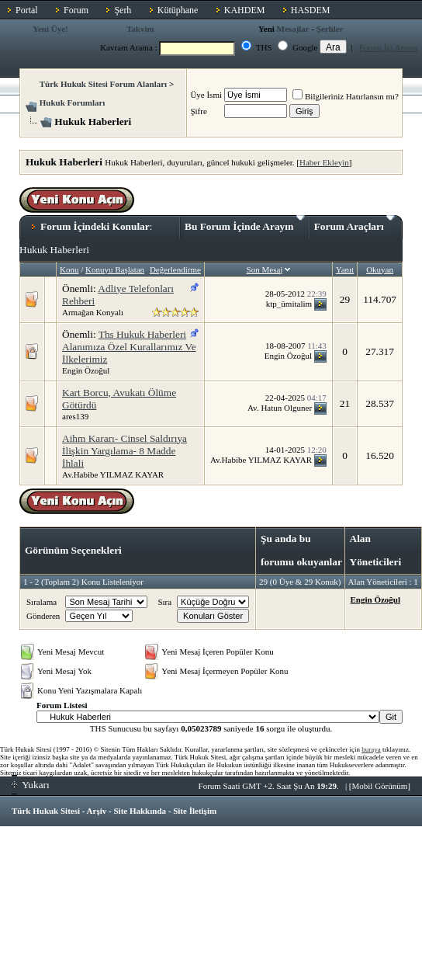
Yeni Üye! (50, 29)
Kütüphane (178, 10)
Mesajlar (293, 29)
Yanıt (345, 269)
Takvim (140, 29)
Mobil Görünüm (380, 786)
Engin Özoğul (86, 370)
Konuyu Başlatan (115, 269)
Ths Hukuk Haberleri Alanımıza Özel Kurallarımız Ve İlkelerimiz (129, 347)
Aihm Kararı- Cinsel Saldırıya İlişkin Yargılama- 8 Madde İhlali (125, 451)
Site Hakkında (140, 811)
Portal (27, 10)
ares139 (75, 416)
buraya (371, 749)
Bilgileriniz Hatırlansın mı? (346, 96)
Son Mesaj (265, 269)
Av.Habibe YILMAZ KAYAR (113, 474)
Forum (76, 10)
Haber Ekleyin (324, 162)
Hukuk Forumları (73, 103)
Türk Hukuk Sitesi (46, 811)
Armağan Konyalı (93, 312)
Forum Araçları (355, 224)
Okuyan (380, 269)
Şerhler (330, 29)
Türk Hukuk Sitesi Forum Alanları (103, 84)
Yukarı (31, 785)
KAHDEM (245, 10)
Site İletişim (195, 811)
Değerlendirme (175, 269)
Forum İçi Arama (389, 47)
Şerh (123, 10)
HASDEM (311, 10)
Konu (69, 269)
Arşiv (97, 811)
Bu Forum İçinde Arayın (245, 224)
